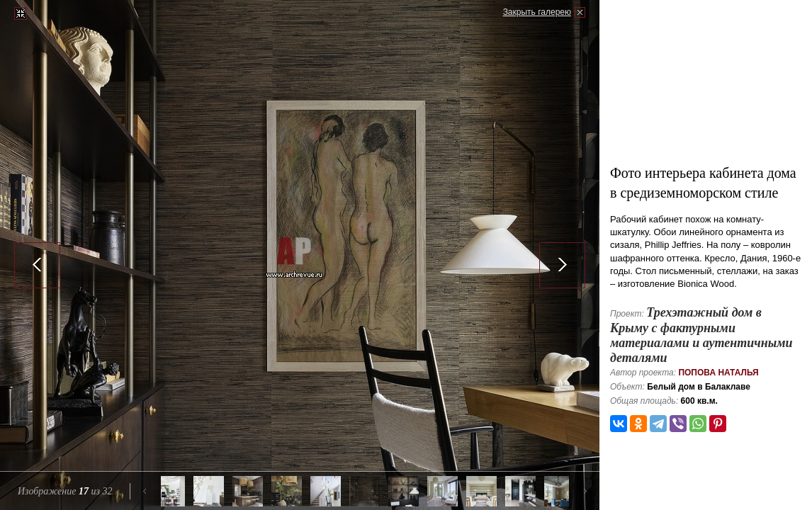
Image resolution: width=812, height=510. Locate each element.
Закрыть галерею (537, 12)
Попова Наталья (718, 373)
